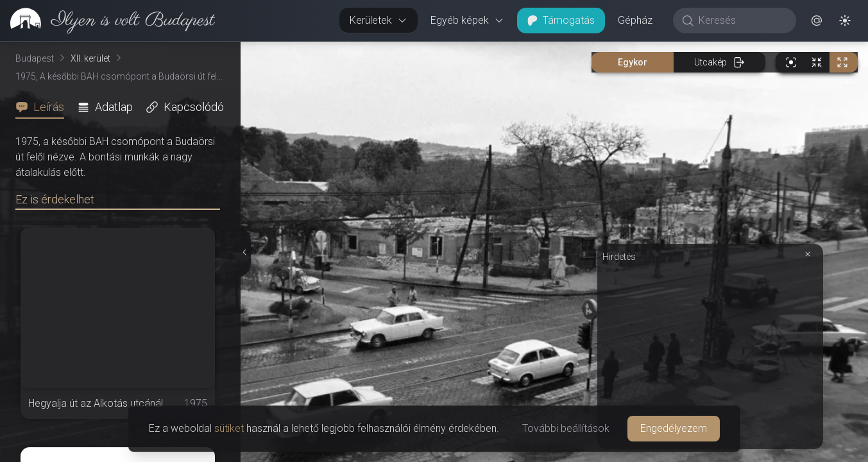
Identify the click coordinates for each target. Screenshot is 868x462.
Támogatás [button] (561, 20)
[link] (107, 21)
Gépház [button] (635, 20)
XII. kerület (90, 58)
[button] (817, 21)
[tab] (44, 107)
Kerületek (379, 20)
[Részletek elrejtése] (244, 252)
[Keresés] (741, 21)
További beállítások (566, 428)
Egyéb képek (467, 20)
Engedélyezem (674, 428)
